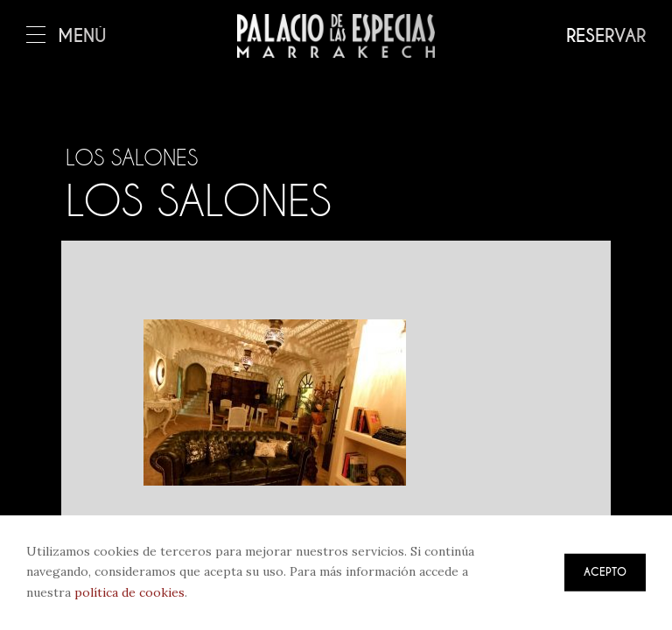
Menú (66, 36)
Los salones (145, 199)
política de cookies (129, 592)
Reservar (606, 36)
